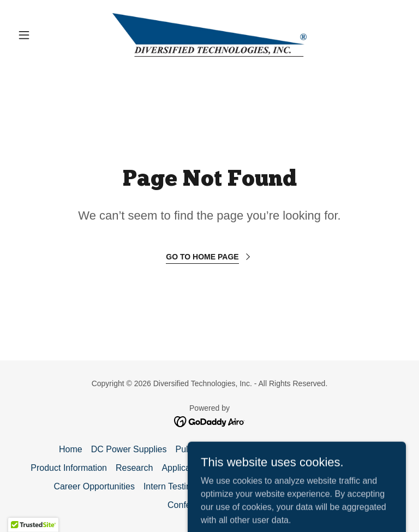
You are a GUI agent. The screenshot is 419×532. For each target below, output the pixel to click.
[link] (209, 35)
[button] (43, 35)
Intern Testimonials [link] (180, 486)
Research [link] (134, 468)
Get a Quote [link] (285, 468)
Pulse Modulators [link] (209, 449)
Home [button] (71, 449)
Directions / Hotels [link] (353, 468)
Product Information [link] (69, 468)
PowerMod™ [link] (334, 449)
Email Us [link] (235, 468)
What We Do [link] (276, 449)
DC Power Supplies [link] (129, 449)
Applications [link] (185, 468)
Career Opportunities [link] (94, 486)
